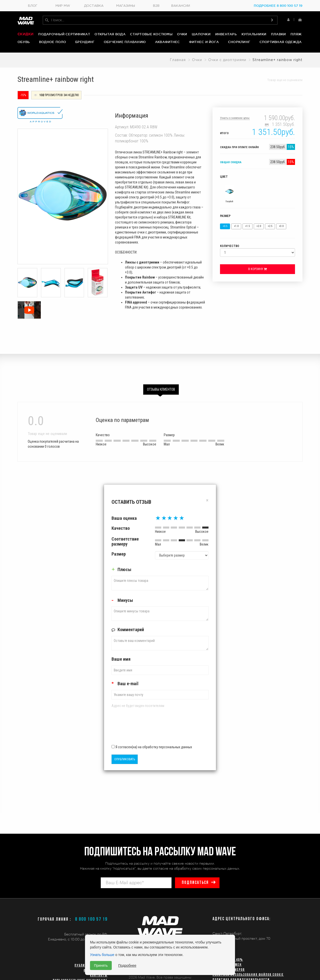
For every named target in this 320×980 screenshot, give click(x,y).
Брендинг (85, 42)
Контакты (99, 976)
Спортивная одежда (280, 42)
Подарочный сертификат (64, 34)
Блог (33, 6)
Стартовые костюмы (151, 34)
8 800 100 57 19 (91, 919)
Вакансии (181, 6)
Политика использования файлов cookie (248, 975)
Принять (101, 965)
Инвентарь (226, 34)
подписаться (195, 883)
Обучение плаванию (125, 42)
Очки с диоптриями (227, 60)
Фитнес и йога (204, 42)
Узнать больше (102, 955)
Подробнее (127, 965)
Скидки (26, 34)
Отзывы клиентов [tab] (161, 389)
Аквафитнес (167, 42)
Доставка (94, 6)
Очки (182, 34)
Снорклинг (239, 42)
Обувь (24, 42)
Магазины (126, 6)
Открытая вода (110, 34)
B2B (156, 6)
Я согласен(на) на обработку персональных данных (152, 747)
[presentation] (141, 728)
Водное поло (53, 42)
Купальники (254, 34)
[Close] (207, 500)
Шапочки (201, 34)
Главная (178, 60)
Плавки (278, 34)
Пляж (296, 34)
